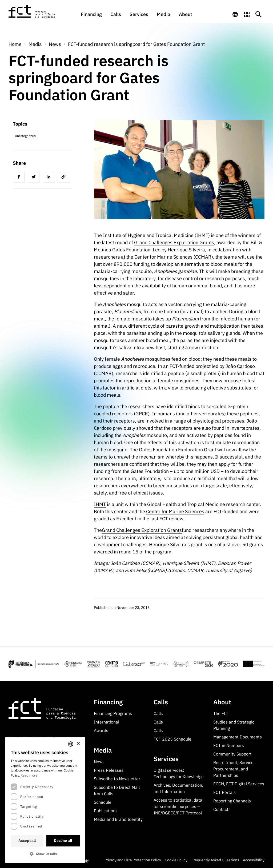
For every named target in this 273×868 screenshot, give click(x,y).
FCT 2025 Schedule (172, 739)
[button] (45, 854)
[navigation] (235, 14)
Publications (106, 811)
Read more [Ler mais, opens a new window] (29, 775)
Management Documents (238, 737)
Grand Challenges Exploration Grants (174, 242)
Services (139, 14)
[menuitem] (91, 17)
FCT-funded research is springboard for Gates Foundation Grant (136, 44)
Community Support (232, 754)
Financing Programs (113, 713)
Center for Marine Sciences (175, 511)
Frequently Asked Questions (215, 860)
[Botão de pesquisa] (259, 14)
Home (15, 44)
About (186, 14)
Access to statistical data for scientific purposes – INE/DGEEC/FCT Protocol (178, 806)
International (107, 722)
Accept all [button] (27, 841)
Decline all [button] (63, 841)
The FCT (221, 713)
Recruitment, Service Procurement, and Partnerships (233, 769)
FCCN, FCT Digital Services (239, 784)
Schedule (103, 802)
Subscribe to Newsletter (117, 779)
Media (164, 14)
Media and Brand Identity (118, 819)
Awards (101, 730)
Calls (116, 14)
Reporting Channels (232, 801)
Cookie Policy (176, 860)
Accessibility (254, 860)
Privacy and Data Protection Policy (133, 860)
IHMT (100, 504)
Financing (91, 14)
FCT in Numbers (229, 745)
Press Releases (109, 770)
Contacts (222, 809)
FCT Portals (224, 792)
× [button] (78, 744)
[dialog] (45, 800)
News (55, 44)
